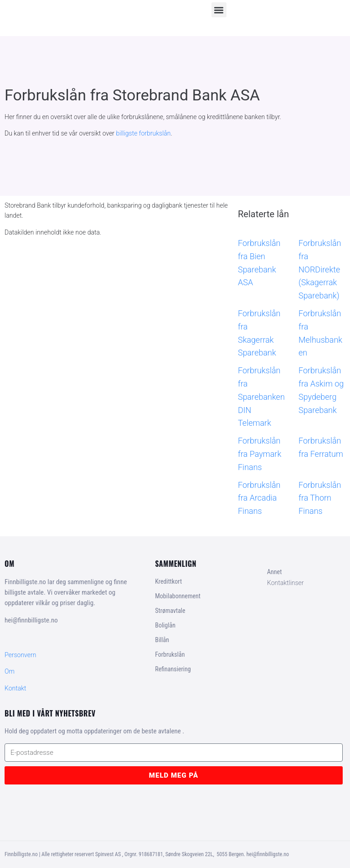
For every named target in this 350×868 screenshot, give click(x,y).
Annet (274, 572)
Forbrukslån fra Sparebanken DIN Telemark (261, 397)
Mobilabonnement (178, 596)
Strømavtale (170, 611)
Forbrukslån (170, 654)
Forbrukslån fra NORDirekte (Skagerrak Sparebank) (320, 269)
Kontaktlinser (286, 583)
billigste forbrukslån (144, 133)
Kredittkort (168, 581)
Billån (162, 640)
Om (10, 671)
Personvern (20, 655)
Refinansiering (173, 669)
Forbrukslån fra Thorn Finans (320, 498)
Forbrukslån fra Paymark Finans (260, 454)
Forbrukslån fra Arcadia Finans (259, 498)
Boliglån (165, 625)
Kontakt (15, 688)
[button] (219, 10)
